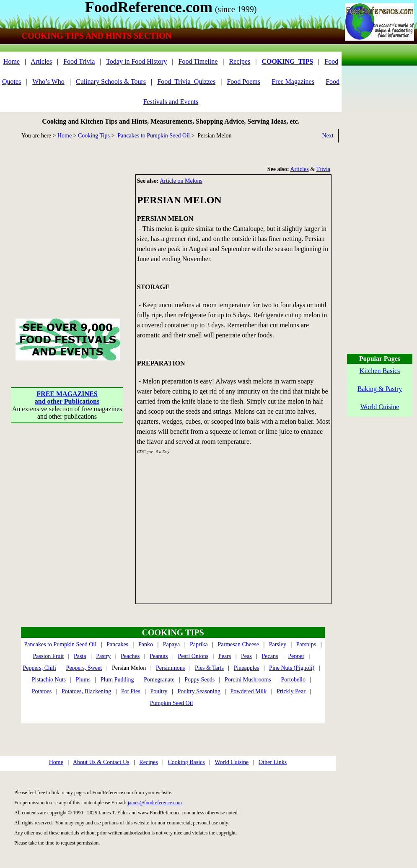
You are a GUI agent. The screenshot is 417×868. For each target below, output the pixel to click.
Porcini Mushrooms (248, 680)
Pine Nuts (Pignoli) (292, 668)
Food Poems (243, 82)
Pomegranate (159, 680)
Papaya (171, 644)
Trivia (323, 169)
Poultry (159, 691)
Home (12, 61)
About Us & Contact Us (101, 762)
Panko (146, 644)
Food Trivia (79, 61)
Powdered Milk (249, 691)
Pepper (296, 656)
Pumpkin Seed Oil (172, 703)
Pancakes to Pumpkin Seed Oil (154, 136)
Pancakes (117, 644)
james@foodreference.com (155, 803)
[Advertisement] (67, 227)
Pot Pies (131, 691)
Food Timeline (198, 61)
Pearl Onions (193, 656)
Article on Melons (181, 181)
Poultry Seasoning (199, 691)
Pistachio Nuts (49, 680)
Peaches (130, 656)
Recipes (240, 61)
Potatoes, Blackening (86, 691)
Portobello (293, 680)
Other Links (273, 762)
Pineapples (247, 668)
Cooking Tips (94, 136)
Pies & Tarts (209, 668)
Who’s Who (48, 82)
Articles (41, 61)
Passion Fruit (49, 656)
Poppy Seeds (199, 680)
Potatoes (42, 691)
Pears (225, 656)
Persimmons (170, 668)
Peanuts (159, 656)
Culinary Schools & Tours (111, 82)
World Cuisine (232, 762)
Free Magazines (293, 82)
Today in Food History (136, 61)
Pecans (270, 656)
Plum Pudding (117, 680)
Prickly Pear (291, 691)
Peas (246, 656)
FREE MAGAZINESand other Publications (67, 398)
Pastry (103, 656)
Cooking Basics (186, 762)
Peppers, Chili (39, 668)
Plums (83, 680)
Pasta (80, 656)
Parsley (278, 644)
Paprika (199, 644)
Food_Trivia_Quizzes (186, 82)
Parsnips (306, 644)
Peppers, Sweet (84, 668)
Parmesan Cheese (238, 644)
